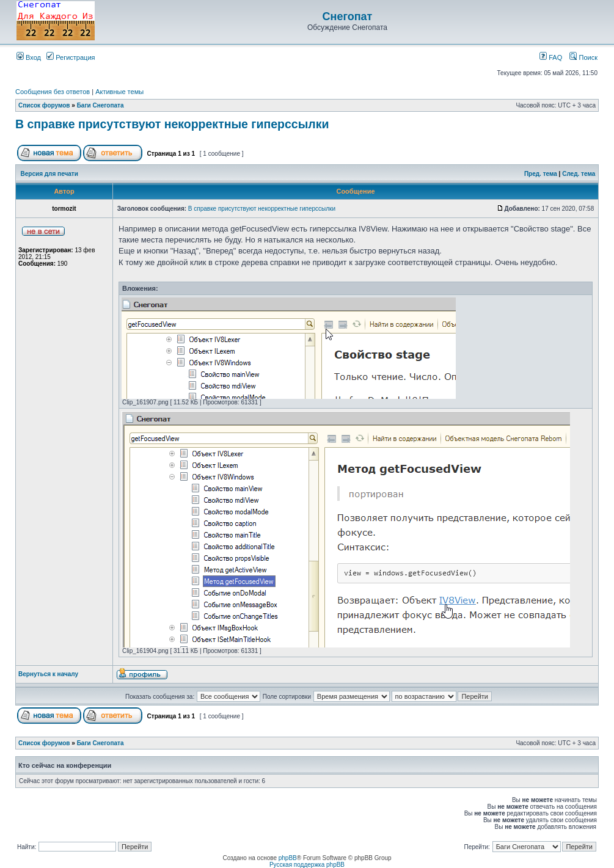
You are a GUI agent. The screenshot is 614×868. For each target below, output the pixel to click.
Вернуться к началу (48, 674)
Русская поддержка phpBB (307, 865)
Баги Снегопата (101, 105)
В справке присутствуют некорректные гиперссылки (172, 124)
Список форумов (44, 105)
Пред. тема (541, 174)
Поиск (583, 57)
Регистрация (71, 57)
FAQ (551, 57)
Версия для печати (49, 174)
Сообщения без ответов (53, 92)
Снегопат (348, 16)
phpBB (288, 858)
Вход (29, 57)
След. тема (579, 174)
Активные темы (119, 92)
